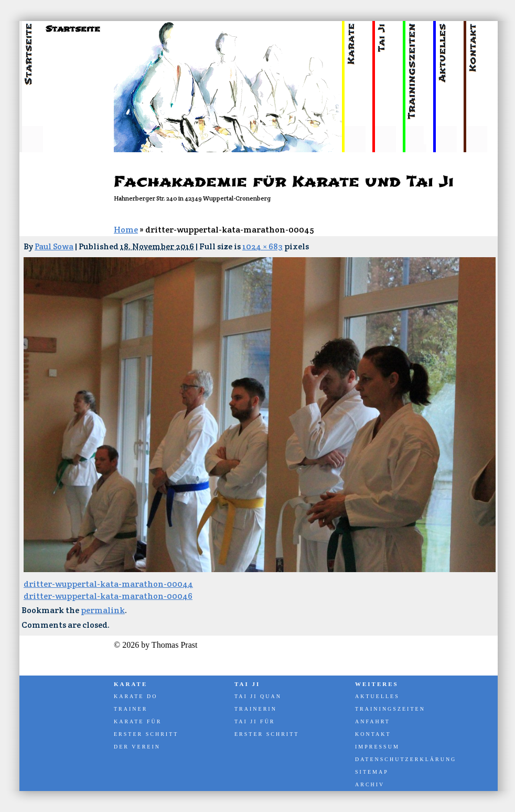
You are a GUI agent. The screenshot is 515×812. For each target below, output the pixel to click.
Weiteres (377, 684)
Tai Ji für (255, 721)
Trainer (131, 709)
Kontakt (373, 734)
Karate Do (136, 696)
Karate (131, 684)
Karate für (138, 721)
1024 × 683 (262, 246)
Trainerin (256, 709)
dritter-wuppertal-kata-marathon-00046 (108, 596)
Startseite (73, 29)
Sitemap (372, 772)
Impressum (377, 747)
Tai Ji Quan (258, 696)
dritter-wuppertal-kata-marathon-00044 (108, 584)
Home (126, 230)
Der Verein (137, 747)
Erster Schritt (146, 734)
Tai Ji (247, 684)
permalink (103, 610)
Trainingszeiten (390, 709)
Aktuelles (377, 696)
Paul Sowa (54, 246)
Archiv (370, 784)
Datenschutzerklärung (405, 759)
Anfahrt (373, 721)
